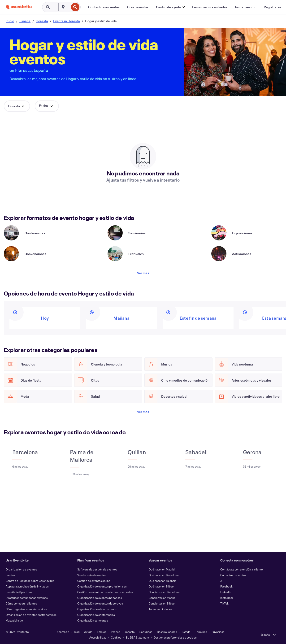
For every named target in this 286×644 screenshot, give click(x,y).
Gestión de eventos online (94, 581)
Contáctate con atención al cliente (242, 569)
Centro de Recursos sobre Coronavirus (30, 581)
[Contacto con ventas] (104, 7)
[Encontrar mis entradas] (210, 7)
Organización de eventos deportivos (100, 603)
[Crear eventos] (138, 7)
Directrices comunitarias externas (27, 598)
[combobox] (69, 7)
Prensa (116, 632)
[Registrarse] (273, 7)
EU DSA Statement (138, 637)
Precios (10, 575)
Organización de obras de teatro (97, 609)
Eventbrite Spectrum (19, 592)
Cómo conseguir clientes (21, 603)
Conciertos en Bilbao (162, 603)
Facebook (226, 586)
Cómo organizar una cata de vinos (27, 609)
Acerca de (63, 632)
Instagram (227, 598)
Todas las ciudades (160, 609)
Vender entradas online (92, 575)
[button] (170, 7)
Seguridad (146, 632)
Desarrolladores (167, 632)
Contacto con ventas (233, 575)
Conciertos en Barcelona (164, 592)
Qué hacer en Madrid (162, 569)
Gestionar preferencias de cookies (175, 637)
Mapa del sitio (14, 620)
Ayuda (88, 632)
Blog (77, 632)
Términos (201, 632)
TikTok (224, 603)
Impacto (130, 632)
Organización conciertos (93, 620)
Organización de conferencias (96, 615)
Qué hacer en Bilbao (161, 586)
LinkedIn (226, 592)
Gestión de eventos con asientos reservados (105, 592)
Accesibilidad (98, 637)
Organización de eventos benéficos (100, 598)
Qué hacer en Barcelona (164, 575)
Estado (186, 632)
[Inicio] (19, 7)
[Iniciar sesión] (245, 7)
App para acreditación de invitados (27, 586)
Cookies (116, 637)
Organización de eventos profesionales (102, 586)
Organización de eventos (21, 569)
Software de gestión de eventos (97, 569)
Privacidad (218, 632)
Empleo (102, 632)
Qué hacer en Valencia (162, 581)
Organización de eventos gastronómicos (31, 615)
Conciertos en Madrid (162, 598)
